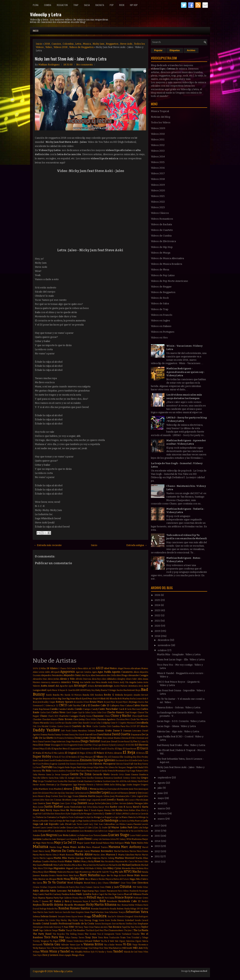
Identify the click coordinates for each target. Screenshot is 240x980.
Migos (51, 868)
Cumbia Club (105, 726)
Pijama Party (52, 898)
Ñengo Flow (78, 955)
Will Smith (127, 948)
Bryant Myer (110, 702)
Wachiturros (115, 948)
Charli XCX (53, 716)
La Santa (123, 821)
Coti (35, 726)
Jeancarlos (85, 793)
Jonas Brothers (64, 800)
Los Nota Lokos (67, 835)
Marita (36, 855)
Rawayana (77, 901)
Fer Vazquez (121, 767)
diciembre (164, 640)
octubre (162, 650)
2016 (158, 831)
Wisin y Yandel (60, 951)
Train (123, 937)
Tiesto (118, 934)
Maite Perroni (48, 843)
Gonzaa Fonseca (103, 778)
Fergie (130, 767)
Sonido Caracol (141, 920)
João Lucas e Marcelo (134, 800)
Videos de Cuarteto (162, 230)
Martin (138, 855)
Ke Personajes (75, 810)
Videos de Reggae (161, 287)
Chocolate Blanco (50, 719)
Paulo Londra (84, 894)
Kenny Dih (109, 810)
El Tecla (55, 757)
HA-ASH (120, 781)
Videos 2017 (158, 173)
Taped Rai (126, 927)
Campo (87, 709)
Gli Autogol (69, 778)
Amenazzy (46, 682)
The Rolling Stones (75, 934)
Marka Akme (84, 854)
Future (139, 771)
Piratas (75, 898)
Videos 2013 (158, 151)
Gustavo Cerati (76, 781)
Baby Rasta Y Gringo (106, 690)
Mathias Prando (57, 861)
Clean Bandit (83, 723)
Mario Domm (142, 851)
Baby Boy (91, 690)
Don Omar (44, 745)
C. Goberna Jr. (49, 706)
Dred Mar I (88, 745)
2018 (47, 44)
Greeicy (126, 778)
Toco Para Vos (54, 937)
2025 (158, 600)
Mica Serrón (89, 865)
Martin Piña (60, 858)
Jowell (104, 800)
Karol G (137, 807)
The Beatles (79, 930)
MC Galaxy (121, 839)
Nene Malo (133, 875)
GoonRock (118, 778)
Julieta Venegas (135, 803)
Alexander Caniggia (138, 675)
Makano (106, 843)
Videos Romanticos (162, 219)
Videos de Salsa (160, 303)
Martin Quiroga (76, 858)
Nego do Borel (120, 876)
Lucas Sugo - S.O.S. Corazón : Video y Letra (181, 721)
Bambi (49, 695)
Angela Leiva (136, 682)
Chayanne (98, 716)
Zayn (39, 955)
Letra (78, 44)
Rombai (64, 908)
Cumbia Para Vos (121, 726)
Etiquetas (175, 50)
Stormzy (57, 927)
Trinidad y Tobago (140, 938)
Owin (102, 887)
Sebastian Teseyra (117, 912)
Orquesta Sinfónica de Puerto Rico (64, 887)
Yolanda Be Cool (131, 952)
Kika (48, 814)
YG (96, 952)
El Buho (94, 749)
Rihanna (111, 905)
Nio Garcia (38, 883)
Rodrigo (43, 909)
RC (51, 901)
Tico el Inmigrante (106, 934)
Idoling (118, 785)
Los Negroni (49, 835)
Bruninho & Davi (81, 702)
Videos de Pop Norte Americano (169, 281)
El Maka (37, 753)
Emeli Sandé (49, 760)
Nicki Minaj (63, 879)
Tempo (55, 930)
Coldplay (105, 723)
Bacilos (120, 690)
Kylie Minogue (85, 814)
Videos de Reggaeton (81, 47)
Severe (80, 917)
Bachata (100, 5)
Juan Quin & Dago (69, 803)
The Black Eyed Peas (94, 930)
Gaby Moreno (39, 775)
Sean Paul (90, 912)
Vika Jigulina (75, 948)
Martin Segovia (93, 858)
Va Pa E (105, 941)
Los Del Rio (139, 831)
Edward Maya (39, 749)
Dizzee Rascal (124, 742)
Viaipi (135, 945)
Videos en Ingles (160, 321)
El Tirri (62, 757)
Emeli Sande (38, 760)
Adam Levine (39, 672)
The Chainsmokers (114, 930)
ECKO (131, 745)
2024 (158, 605)
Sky (70, 920)
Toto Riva (103, 937)
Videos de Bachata (161, 224)
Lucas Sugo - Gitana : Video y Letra (176, 726)
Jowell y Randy (115, 800)
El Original (71, 753)
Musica (87, 44)
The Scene (90, 934)
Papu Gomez (100, 891)
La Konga (96, 817)
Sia (109, 916)
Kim (52, 814)
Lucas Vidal (135, 835)
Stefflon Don (131, 924)
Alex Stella (111, 675)
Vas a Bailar (109, 945)
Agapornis (67, 672)
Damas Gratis (104, 731)
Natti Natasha (90, 875)
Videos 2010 (158, 134)
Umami (70, 941)
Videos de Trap (160, 309)
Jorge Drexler (79, 800)
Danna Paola (47, 735)
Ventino (119, 945)
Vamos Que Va (76, 945)
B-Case (69, 690)
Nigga (132, 879)
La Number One (46, 821)
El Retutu (141, 753)
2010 (158, 862)
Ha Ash (127, 781)
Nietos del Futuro (121, 879)
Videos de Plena (160, 270)
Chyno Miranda (41, 723)
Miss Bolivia (137, 868)
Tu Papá (54, 941)
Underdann (79, 941)
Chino (107, 716)
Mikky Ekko (102, 868)
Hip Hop (134, 5)
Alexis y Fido (67, 679)
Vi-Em (127, 944)
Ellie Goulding (126, 757)
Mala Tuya (130, 843)
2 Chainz (62, 668)
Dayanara (136, 735)
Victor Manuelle (61, 948)
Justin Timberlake (73, 807)
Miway (53, 872)
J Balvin (80, 788)
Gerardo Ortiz (117, 775)
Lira (135, 827)
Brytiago (133, 702)
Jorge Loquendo (93, 800)
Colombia (68, 44)
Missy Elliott (43, 872)
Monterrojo (85, 872)
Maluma (41, 847)
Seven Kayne (71, 917)
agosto (162, 783)
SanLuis (58, 912)
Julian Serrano (120, 803)
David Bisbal (104, 734)
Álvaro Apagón (65, 955)
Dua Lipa (97, 745)
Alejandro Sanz (72, 675)
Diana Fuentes (44, 742)
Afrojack (55, 672)
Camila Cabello (66, 709)
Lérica (113, 839)
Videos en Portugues (163, 332)
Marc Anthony (131, 847)
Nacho (137, 872)
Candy (95, 709)
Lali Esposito (51, 824)
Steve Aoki (126, 44)
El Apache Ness (60, 749)
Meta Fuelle (58, 865)
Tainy (81, 927)
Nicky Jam (98, 44)
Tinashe (136, 934)
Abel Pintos (111, 668)
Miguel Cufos (73, 868)
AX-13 (100, 668)
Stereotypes (38, 927)
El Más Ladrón (58, 753)
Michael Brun (102, 865)
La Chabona (38, 817)
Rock (122, 5)
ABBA (85, 668)
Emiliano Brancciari (71, 760)
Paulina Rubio (69, 894)
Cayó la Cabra (84, 713)
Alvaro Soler (131, 679)
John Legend (138, 796)
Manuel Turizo (100, 847)
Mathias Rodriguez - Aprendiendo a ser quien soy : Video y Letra (185, 372)
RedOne (95, 901)
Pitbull (91, 897)
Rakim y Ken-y (63, 901)
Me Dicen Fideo (141, 861)
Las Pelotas (121, 824)
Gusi (55, 781)
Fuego (133, 771)
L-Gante (107, 814)
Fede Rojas (70, 767)
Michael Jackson (131, 865)
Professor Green (141, 898)
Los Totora (95, 835)
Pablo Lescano (58, 891)
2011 (157, 856)
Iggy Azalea (127, 785)
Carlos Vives (58, 712)
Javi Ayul (58, 793)
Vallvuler (65, 945)
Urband (88, 941)
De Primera (59, 738)
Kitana (58, 814)
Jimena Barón (87, 796)
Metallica (68, 865)
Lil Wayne (114, 827)
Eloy (135, 757)
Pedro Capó (98, 894)
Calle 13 (105, 705)
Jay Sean (66, 793)
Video (49, 47)
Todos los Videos (161, 122)
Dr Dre (64, 745)
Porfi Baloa (109, 898)
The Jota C (128, 930)
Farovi (38, 767)
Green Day (135, 778)
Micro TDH (43, 868)
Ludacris (47, 839)
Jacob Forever (121, 789)
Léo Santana (104, 839)
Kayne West (59, 810)
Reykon (37, 905)
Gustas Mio (62, 781)
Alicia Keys (97, 679)
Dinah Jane (106, 742)
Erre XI (128, 760)
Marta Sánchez (126, 855)
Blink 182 (105, 699)
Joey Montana (118, 796)
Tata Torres (136, 927)
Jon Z (53, 800)
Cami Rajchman (41, 709)
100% (35, 668)
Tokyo (68, 938)
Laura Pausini (134, 824)
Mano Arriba (78, 847)
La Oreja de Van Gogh (64, 821)
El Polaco (99, 753)
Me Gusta (38, 865)
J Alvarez (67, 789)
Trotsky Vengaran (41, 941)
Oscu (82, 887)
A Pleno (79, 668)
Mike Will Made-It (88, 868)
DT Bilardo (142, 726)
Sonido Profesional (61, 924)
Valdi (112, 941)
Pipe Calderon (66, 898)
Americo (56, 682)
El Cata (101, 749)
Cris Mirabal (43, 726)
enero (162, 819)
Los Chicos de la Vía (125, 831)
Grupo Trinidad (45, 781)
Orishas (43, 887)
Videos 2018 (61, 47)
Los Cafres (99, 831)
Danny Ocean (61, 735)
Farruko (47, 767)
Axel (44, 690)
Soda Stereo (118, 920)
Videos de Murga (161, 253)
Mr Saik (102, 872)
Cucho (95, 726)
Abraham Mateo (139, 668)
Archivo (191, 50)
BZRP (83, 690)
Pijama (42, 898)
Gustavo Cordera (93, 781)
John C (128, 796)
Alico (104, 679)
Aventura (133, 686)
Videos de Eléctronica (163, 241)
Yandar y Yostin (105, 952)
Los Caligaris (110, 831)
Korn (63, 814)
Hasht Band (143, 781)
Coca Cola (95, 723)
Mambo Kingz (56, 847)
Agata (94, 672)
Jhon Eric (63, 796)
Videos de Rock (160, 298)
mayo (161, 798)
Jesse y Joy (135, 793)
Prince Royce (124, 897)
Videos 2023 (158, 207)
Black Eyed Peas (84, 699)
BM (78, 690)
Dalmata (91, 731)
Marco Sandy (45, 851)
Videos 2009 (158, 128)
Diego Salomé (90, 741)
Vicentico (143, 945)
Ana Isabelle (85, 682)
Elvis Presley (142, 757)
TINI (71, 927)
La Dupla (61, 817)
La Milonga (141, 817)
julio (160, 788)
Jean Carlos (75, 793)
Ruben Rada (123, 909)
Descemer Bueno (112, 738)
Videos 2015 (158, 162)
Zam (35, 955)
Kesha (119, 810)
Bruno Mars (97, 702)
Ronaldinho (104, 909)
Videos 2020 (158, 190)
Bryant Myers (122, 702)
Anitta (44, 686)
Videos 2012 (158, 145)
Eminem (86, 760)
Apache (64, 686)
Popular (158, 50)
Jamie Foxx (133, 789)
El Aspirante (73, 749)
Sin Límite (50, 920)
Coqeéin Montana (127, 723)
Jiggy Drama (73, 796)
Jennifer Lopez (100, 793)
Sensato (61, 917)
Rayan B (87, 901)
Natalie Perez (62, 876)
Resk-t (145, 901)
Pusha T (37, 901)
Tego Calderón (45, 930)
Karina (129, 807)
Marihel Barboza (121, 851)
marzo (162, 808)
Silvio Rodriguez (141, 917)
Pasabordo (134, 891)
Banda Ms (58, 695)
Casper (75, 713)
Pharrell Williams (132, 894)
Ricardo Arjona (53, 905)
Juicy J (109, 803)
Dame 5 (118, 731)
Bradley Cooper (49, 702)
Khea (138, 810)
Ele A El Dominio (112, 757)
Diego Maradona (73, 742)
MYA (129, 839)
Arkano (91, 686)
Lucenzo (144, 835)
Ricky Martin (95, 905)
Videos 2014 (158, 157)
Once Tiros (126, 883)
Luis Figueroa (72, 839)
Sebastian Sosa (102, 912)
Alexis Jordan (54, 679)
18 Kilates (52, 668)
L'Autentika (97, 814)
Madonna (136, 839)
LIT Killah (117, 814)
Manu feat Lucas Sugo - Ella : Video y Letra (181, 659)
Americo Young (70, 682)
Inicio (36, 31)
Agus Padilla (104, 672)
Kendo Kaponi (97, 810)
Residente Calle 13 (129, 901)
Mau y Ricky (87, 861)
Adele (47, 672)
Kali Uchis (87, 807)
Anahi (104, 682)
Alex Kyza (86, 675)
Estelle (134, 760)
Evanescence (82, 764)
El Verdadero (72, 757)
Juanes (82, 803)
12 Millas (42, 668)
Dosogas (56, 745)
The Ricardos (59, 934)
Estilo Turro (143, 760)
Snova (101, 920)
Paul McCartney (53, 894)
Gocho (90, 778)
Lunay (95, 839)
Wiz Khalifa (76, 952)
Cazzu (93, 713)
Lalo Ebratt (66, 824)
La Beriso (134, 814)
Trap (76, 5)
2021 (158, 621)
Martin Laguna (46, 858)
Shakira (99, 916)
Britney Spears (65, 702)
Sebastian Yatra (137, 912)
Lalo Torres (77, 824)
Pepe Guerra (118, 894)
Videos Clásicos (160, 213)
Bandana (99, 695)
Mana (66, 847)
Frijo (127, 771)
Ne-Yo (110, 875)
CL (57, 706)
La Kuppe (106, 817)
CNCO (63, 705)
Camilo (79, 709)
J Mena (92, 789)
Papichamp (88, 891)
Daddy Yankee (46, 730)
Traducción (114, 938)
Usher (97, 941)
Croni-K (67, 726)
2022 (158, 615)
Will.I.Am (138, 948)
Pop (112, 5)
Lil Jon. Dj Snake (100, 828)
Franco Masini (86, 771)
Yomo (140, 952)
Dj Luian (142, 742)
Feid (79, 767)
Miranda (126, 868)
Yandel (118, 951)
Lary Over (94, 824)
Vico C (49, 948)
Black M (96, 699)
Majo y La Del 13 (65, 843)
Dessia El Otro (129, 738)
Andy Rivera (113, 682)
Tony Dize (91, 937)
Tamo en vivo (101, 927)
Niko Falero (142, 879)
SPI (138, 909)
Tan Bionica (115, 927)
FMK (91, 764)
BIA (74, 690)
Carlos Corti (45, 713)
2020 (158, 626)
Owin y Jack (112, 887)
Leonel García (53, 828)
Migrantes (59, 868)
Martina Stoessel (125, 858)
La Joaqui (79, 817)
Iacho (112, 785)
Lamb (86, 824)
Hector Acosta (39, 785)
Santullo (66, 912)
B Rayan (62, 690)
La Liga (115, 817)
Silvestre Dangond (125, 917)
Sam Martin (38, 912)
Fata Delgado (59, 767)
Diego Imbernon (58, 742)
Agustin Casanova (122, 672)
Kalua (95, 807)
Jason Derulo (38, 793)
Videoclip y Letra (46, 14)
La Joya (87, 817)
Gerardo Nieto (101, 774)
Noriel (87, 883)
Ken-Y (87, 810)
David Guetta (121, 734)
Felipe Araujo (87, 767)
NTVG (128, 872)
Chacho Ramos (115, 712)
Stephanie (143, 924)
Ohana (105, 883)
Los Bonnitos (87, 831)
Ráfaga (133, 909)
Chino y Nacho (121, 716)
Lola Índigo (143, 828)
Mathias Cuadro (41, 861)
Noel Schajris (75, 883)
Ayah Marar (52, 690)
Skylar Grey (78, 920)
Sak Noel (144, 909)
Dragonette (72, 745)
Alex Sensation (98, 675)
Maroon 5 (112, 855)
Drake (80, 745)
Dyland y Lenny (116, 745)
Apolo (71, 686)
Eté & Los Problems (41, 764)
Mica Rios (77, 865)
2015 (158, 836)
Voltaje (96, 948)
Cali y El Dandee (90, 705)
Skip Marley (61, 920)
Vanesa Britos (93, 944)
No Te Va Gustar (55, 882)
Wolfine (87, 952)
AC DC (92, 668)
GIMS (146, 771)
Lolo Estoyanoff (41, 831)
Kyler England (72, 814)
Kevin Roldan (129, 810)
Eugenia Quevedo (58, 764)
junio (161, 793)
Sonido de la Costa (83, 924)
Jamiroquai (143, 789)
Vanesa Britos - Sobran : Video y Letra (179, 707)
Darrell (88, 735)
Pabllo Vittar (143, 887)
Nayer (103, 876)
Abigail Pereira (124, 668)
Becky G (109, 695)
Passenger (144, 891)
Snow (107, 920)
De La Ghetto (46, 738)
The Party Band (42, 934)
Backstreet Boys (132, 690)
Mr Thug (110, 872)
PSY (134, 887)
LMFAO (125, 814)
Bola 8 (145, 699)
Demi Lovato (82, 738)
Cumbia (48, 5)
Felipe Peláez (99, 767)
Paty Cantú (38, 894)
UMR (62, 941)
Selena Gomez (49, 916)
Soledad (129, 920)
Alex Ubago (122, 675)
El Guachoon (129, 749)
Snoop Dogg (91, 920)
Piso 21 (83, 898)
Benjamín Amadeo (132, 695)
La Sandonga (109, 820)
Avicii (141, 686)
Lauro (43, 828)
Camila (54, 709)
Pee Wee (108, 894)
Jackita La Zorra (105, 789)
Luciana (37, 839)
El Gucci (142, 748)
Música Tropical (160, 111)
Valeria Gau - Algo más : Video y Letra (178, 731)
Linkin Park (126, 827)
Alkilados (112, 679)
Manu (89, 847)
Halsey (134, 781)
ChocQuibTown (140, 716)
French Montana (116, 771)
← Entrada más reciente (48, 545)
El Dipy (118, 749)
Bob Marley (124, 699)
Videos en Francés (162, 315)
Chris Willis (91, 719)
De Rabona (69, 738)
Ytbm (146, 952)
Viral (90, 948)
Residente (112, 901)
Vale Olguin (120, 941)
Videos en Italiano (161, 326)
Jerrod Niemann (122, 793)
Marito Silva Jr (52, 855)
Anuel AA (53, 686)
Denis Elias (96, 738)
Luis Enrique (58, 839)
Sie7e (114, 917)
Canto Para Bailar (108, 709)
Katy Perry (46, 810)
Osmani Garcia (92, 887)
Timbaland (126, 934)
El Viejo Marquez (85, 757)
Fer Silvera (110, 767)
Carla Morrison (133, 709)
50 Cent (71, 668)
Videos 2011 (158, 140)
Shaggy (88, 916)
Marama (114, 847)
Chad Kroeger (131, 713)
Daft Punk (66, 731)
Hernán (82, 785)
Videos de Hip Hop (162, 247)
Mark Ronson (67, 855)
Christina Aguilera (106, 719)
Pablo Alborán (41, 891)
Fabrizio (119, 764)
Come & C (115, 723)
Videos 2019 (158, 185)
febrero (163, 814)
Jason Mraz (49, 793)
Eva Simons (71, 764)
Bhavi (55, 699)
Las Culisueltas (107, 824)
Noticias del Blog (160, 117)
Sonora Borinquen (103, 924)
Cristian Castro (56, 726)
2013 (158, 846)
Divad (114, 741)
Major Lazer (83, 843)
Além (140, 679)
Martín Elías (142, 858)
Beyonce (47, 699)
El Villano (99, 757)
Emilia (59, 760)
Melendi (48, 865)
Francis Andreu (59, 771)
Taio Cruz (89, 927)
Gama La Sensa (53, 775)
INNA (106, 785)
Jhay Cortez (52, 796)
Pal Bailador (75, 891)
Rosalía (113, 909)
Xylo (93, 952)
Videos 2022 (158, 202)
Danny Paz (74, 735)
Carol (69, 713)
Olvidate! (114, 883)
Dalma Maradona (79, 731)
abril (160, 803)
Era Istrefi (120, 760)
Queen (45, 901)
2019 (158, 631)
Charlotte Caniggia (68, 716)
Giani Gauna (131, 774)
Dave (95, 735)
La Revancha (95, 821)
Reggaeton (62, 5)
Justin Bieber (54, 807)
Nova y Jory (96, 883)
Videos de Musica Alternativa (167, 258)
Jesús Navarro (39, 796)
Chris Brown (65, 719)
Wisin (44, 951)
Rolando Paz (52, 909)
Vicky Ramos (39, 948)
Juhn (104, 803)
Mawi (97, 861)
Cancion (56, 44)
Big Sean (71, 699)
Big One (62, 699)
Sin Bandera (39, 920)
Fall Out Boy (135, 764)
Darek (82, 735)
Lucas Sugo (119, 835)
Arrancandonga (104, 686)
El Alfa (48, 749)
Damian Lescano (132, 731)
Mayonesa (120, 861)
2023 (158, 610)
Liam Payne (79, 828)
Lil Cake (88, 828)
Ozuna (126, 887)
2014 (158, 841)
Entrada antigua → (137, 545)
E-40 (126, 745)
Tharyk (69, 930)
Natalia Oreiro (48, 875)
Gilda (62, 778)
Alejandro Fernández (52, 675)
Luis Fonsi (85, 839)
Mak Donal (96, 843)
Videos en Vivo (159, 338)
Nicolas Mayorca (106, 879)
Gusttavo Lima (109, 781)
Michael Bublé (115, 865)
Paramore (112, 891)
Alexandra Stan (40, 679)
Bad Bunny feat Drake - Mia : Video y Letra (181, 745)
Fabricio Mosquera (104, 764)
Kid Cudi (42, 814)
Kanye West (104, 807)
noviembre (164, 645)
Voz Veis (104, 948)
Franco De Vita (73, 771)
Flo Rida (46, 771)
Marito (42, 855)
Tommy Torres (78, 938)
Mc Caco (129, 861)
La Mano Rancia (127, 817)
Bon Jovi (37, 702)
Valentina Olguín (134, 941)
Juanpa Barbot (94, 803)
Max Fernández (108, 861)
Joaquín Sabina (103, 796)
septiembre (165, 778)
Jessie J (145, 793)
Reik (103, 901)
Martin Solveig (108, 858)
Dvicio (105, 745)
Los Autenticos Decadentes (65, 831)
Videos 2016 (158, 168)
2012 (158, 851)
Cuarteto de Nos (81, 726)
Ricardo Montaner (75, 905)
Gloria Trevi (81, 778)
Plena (36, 5)
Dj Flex (134, 741)
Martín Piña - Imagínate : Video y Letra (179, 654)
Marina (133, 851)
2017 (158, 826)
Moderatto (62, 872)
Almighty (121, 679)
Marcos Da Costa (63, 851)
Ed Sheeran (141, 745)
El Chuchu (110, 749)
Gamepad (65, 775)
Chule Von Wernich (139, 719)
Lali (41, 824)
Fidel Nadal (138, 767)
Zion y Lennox (50, 955)
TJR (76, 927)
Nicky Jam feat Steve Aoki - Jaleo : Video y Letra (71, 59)
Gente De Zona (81, 774)
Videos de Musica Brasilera (166, 264)
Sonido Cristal (41, 924)
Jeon (112, 793)
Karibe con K (117, 807)
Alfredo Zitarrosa (83, 679)
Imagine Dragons (141, 785)
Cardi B (123, 709)
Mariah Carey (83, 851)
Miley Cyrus (114, 868)
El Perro (90, 753)
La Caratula (143, 814)
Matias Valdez (73, 861)
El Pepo (81, 753)
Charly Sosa (85, 716)
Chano (44, 716)
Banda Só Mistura (73, 695)
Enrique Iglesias (104, 760)
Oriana (36, 887)
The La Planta (141, 930)
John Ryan (45, 800)
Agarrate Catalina (84, 672)
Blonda (113, 699)
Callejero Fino (117, 705)
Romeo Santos (80, 908)
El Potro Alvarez (113, 753)
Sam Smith (49, 912)
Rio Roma (122, 905)
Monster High (73, 872)
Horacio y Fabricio (95, 785)
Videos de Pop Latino (163, 275)
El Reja (129, 752)
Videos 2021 (158, 196)
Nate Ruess (74, 876)
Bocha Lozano (136, 699)
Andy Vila (124, 682)
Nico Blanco (92, 879)
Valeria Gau (52, 944)
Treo (129, 938)
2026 (158, 595)
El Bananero (85, 749)
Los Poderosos (83, 835)
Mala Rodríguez (117, 843)
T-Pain (65, 927)
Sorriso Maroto (119, 924)
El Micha (46, 753)
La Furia (70, 817)
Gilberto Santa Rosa (49, 778)
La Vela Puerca (135, 821)
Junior (41, 807)
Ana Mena (96, 682)
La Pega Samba (82, 821)
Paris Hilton (123, 891)
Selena (36, 916)
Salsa (87, 5)
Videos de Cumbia (161, 236)
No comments (85, 65)
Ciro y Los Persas (57, 723)
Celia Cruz (102, 713)
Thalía (61, 930)
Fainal (126, 764)
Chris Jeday (79, 719)
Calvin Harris (141, 705)
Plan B (100, 898)
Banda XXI (88, 695)
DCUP (133, 726)
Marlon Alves (99, 855)
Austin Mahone (121, 686)
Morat (95, 872)
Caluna (129, 705)
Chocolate (37, 719)
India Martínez (40, 789)
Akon (136, 672)
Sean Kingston (77, 912)
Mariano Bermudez (102, 851)
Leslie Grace (66, 827)
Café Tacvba (74, 705)
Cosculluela (142, 723)
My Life (119, 872)
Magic (38, 843)
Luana (104, 835)
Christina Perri (123, 719)
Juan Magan (53, 803)
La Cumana (50, 817)
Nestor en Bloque (47, 879)
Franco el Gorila (100, 771)
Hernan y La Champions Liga (62, 785)
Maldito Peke (142, 843)
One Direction (140, 883)
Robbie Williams (136, 905)
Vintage (84, 948)
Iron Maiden (55, 789)
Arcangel (80, 686)
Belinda (119, 695)
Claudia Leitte (71, 723)
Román (95, 909)
